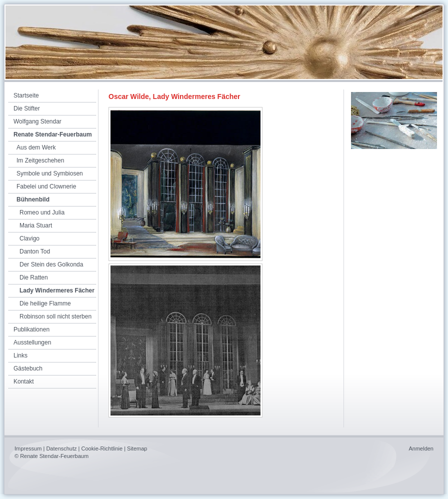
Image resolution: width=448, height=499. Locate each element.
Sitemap (137, 448)
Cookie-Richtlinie (102, 448)
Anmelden (421, 448)
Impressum (28, 448)
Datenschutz (61, 448)
